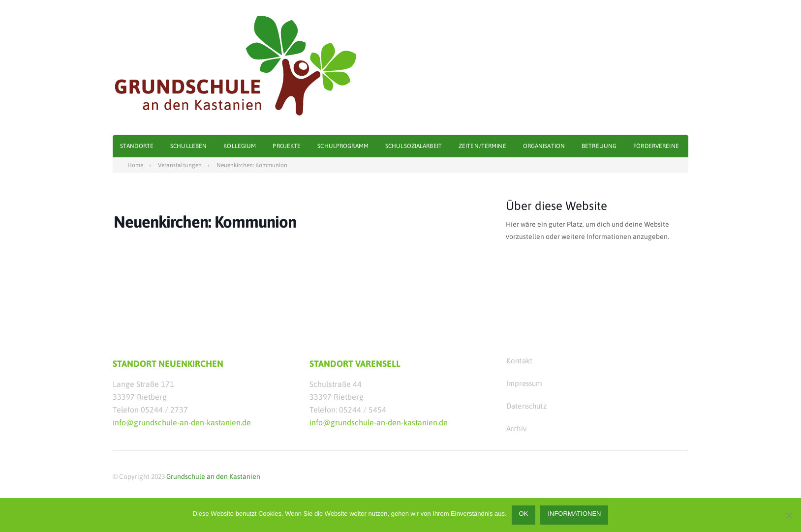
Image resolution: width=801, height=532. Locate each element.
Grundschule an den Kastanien (213, 476)
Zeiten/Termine (482, 146)
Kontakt (519, 361)
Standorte (137, 146)
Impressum (524, 383)
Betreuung (599, 146)
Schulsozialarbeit (414, 146)
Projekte (287, 146)
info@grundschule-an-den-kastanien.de (182, 422)
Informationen (574, 514)
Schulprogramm (343, 146)
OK (524, 514)
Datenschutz (526, 406)
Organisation (544, 146)
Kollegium (240, 146)
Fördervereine (656, 146)
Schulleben (188, 146)
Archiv (516, 429)
